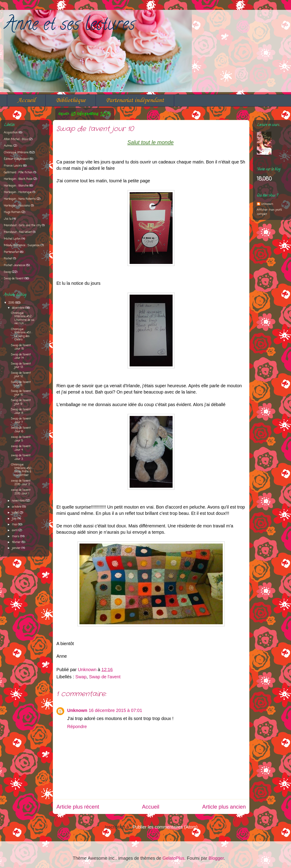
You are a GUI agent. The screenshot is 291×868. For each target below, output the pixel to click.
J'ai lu (8, 219)
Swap (81, 677)
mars (16, 536)
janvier (17, 548)
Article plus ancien (224, 807)
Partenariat (11, 252)
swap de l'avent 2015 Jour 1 (21, 492)
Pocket (8, 259)
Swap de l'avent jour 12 (21, 375)
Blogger (216, 858)
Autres (8, 146)
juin (15, 519)
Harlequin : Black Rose (18, 179)
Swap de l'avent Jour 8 (21, 411)
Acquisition (11, 133)
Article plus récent (78, 807)
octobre (17, 507)
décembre (19, 308)
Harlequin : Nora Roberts (20, 199)
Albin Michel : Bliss (16, 139)
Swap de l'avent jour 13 (21, 366)
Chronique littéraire (16, 153)
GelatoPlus (173, 858)
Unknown (77, 710)
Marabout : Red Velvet (18, 232)
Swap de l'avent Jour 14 (21, 356)
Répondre (77, 727)
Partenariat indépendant (135, 100)
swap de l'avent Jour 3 (21, 457)
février (17, 542)
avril (15, 530)
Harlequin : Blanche (16, 186)
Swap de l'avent (105, 677)
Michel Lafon (12, 239)
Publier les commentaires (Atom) (165, 827)
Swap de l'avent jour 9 (21, 402)
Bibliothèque (71, 100)
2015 (12, 303)
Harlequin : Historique (18, 192)
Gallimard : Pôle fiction (18, 173)
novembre (19, 501)
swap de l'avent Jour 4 (21, 448)
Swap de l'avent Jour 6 (21, 430)
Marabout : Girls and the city (22, 225)
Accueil (26, 100)
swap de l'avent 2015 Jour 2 (21, 483)
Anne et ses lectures (69, 26)
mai (15, 525)
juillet (16, 513)
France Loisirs (13, 166)
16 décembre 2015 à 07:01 (115, 710)
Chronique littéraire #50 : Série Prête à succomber (22, 470)
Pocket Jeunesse (15, 265)
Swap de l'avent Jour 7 (21, 421)
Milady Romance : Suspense (22, 245)
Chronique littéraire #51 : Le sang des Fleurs (21, 335)
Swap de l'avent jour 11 (21, 384)
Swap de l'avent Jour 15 (21, 347)
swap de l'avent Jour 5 (21, 439)
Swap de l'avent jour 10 (21, 393)
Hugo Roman (12, 212)
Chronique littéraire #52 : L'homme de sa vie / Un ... (23, 318)
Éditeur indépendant (16, 159)
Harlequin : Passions (17, 206)
